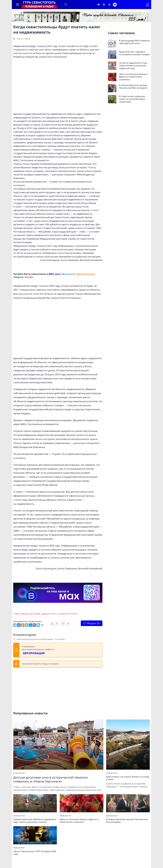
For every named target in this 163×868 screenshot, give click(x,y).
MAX (51, 274)
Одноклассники (85, 274)
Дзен (58, 274)
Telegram (18, 277)
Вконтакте (68, 274)
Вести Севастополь (35, 274)
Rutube (29, 277)
